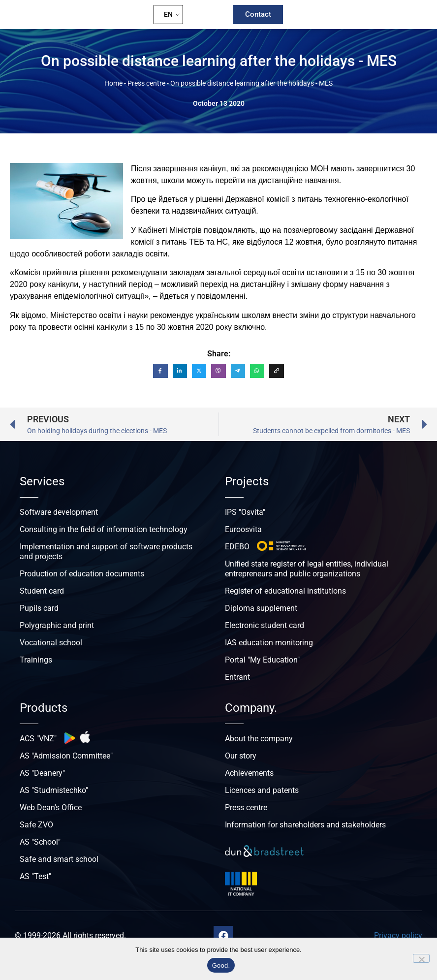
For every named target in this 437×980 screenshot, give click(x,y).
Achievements (249, 773)
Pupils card (39, 608)
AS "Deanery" (42, 773)
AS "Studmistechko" (54, 790)
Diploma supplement (261, 608)
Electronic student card (265, 625)
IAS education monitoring (269, 643)
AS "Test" (35, 876)
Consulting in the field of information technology (104, 529)
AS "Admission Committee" (66, 756)
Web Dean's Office (51, 807)
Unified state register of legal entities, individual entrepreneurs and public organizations (307, 569)
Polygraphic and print (57, 625)
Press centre (146, 83)
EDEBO (237, 547)
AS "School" (40, 842)
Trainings (36, 660)
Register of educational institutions (285, 591)
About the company (259, 739)
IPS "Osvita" (245, 512)
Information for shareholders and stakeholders (305, 825)
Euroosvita (243, 529)
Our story (241, 756)
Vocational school (51, 643)
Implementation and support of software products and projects (106, 552)
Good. (221, 965)
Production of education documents (82, 574)
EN (168, 14)
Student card (42, 591)
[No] (421, 958)
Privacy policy (398, 935)
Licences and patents (262, 790)
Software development (59, 512)
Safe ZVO (36, 825)
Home (113, 83)
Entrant (237, 677)
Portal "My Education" (262, 660)
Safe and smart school (59, 859)
